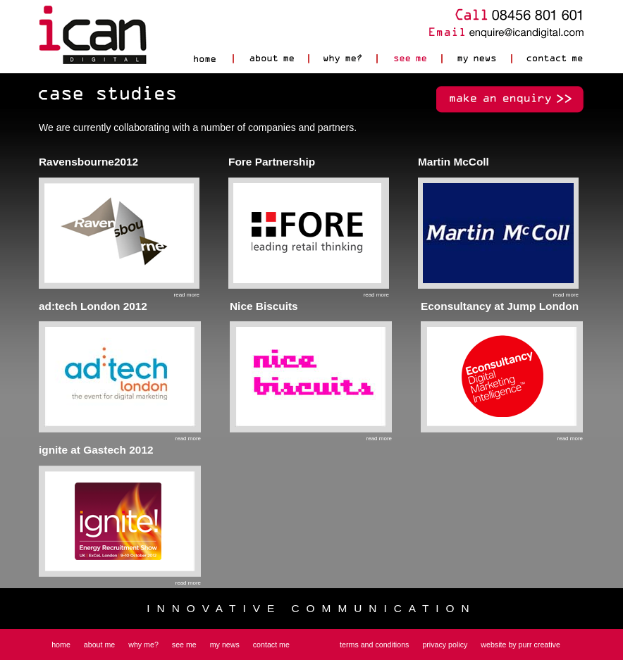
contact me (271, 645)
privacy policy (445, 645)
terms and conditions (374, 645)
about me (99, 645)
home (61, 645)
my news (225, 645)
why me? (143, 645)
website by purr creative (520, 645)
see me (184, 645)
